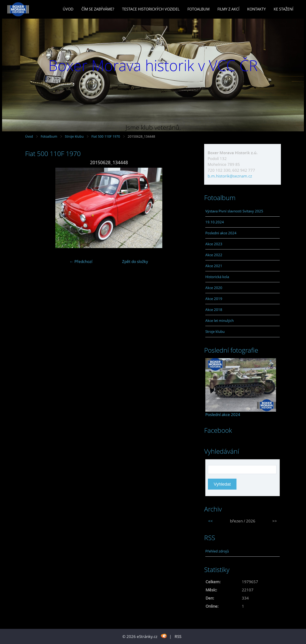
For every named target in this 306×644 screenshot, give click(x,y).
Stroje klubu (74, 136)
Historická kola (217, 277)
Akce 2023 (214, 244)
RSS (178, 636)
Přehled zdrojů (217, 551)
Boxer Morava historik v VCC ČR (153, 65)
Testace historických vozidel (151, 9)
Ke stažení (283, 9)
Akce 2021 (214, 266)
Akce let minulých (220, 320)
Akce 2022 (214, 255)
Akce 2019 (214, 299)
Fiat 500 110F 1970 (106, 136)
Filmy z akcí (228, 9)
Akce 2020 (214, 288)
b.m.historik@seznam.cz (230, 176)
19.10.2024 (215, 222)
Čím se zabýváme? (98, 9)
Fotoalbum (198, 9)
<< (210, 521)
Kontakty (256, 9)
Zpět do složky (135, 261)
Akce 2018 (214, 310)
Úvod (68, 9)
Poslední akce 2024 (221, 233)
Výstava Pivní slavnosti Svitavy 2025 (234, 211)
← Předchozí (81, 261)
